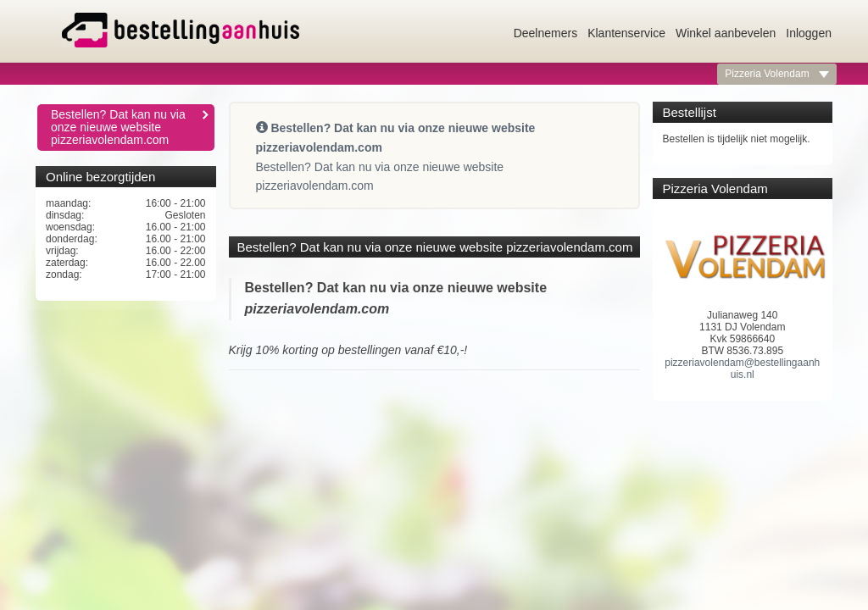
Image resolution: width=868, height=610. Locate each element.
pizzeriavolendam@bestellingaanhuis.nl (742, 369)
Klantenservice (626, 33)
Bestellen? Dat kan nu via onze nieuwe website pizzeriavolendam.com (131, 127)
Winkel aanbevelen (726, 33)
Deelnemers (545, 33)
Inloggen (809, 33)
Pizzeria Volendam (777, 74)
